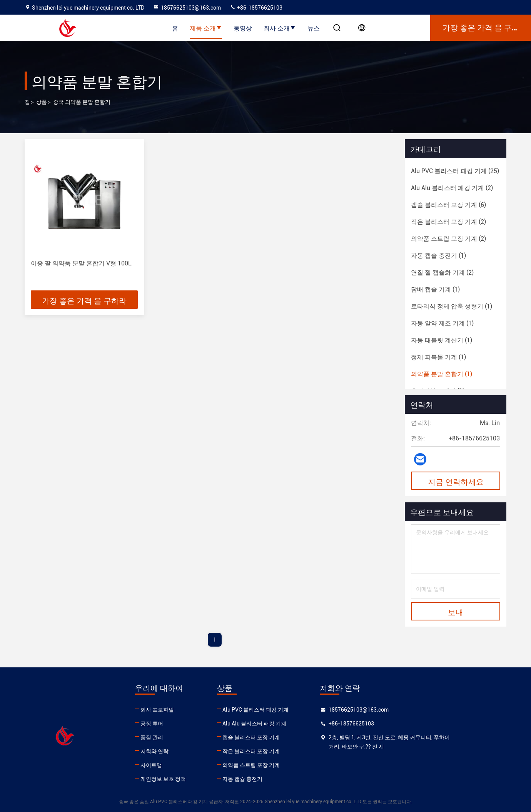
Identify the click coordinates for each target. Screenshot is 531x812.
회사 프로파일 (176, 710)
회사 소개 (280, 28)
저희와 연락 (173, 751)
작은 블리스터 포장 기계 (289, 751)
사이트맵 (170, 765)
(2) (452, 188)
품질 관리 (171, 737)
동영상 (243, 28)
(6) (448, 205)
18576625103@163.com (187, 8)
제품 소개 (206, 28)
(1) (438, 256)
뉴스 (314, 28)
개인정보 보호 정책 (182, 779)
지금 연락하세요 (456, 481)
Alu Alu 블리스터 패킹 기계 (292, 724)
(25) (455, 171)
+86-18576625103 (256, 8)
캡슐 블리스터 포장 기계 (289, 737)
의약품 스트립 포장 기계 (289, 765)
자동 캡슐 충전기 (280, 779)
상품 (42, 102)
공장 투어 (171, 724)
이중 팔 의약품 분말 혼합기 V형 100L (81, 263)
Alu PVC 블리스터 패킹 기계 (293, 710)
